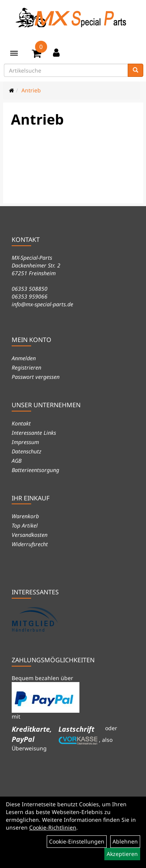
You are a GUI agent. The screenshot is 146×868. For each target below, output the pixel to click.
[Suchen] (135, 70)
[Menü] (14, 53)
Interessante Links (34, 433)
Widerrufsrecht (30, 544)
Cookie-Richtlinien (53, 827)
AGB (17, 461)
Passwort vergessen (36, 377)
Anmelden (24, 358)
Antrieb (31, 90)
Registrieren (26, 367)
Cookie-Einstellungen (77, 841)
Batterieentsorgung (35, 470)
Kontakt (21, 423)
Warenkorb (25, 516)
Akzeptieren (122, 854)
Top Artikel (25, 525)
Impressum (25, 442)
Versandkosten (30, 535)
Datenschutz (26, 451)
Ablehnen (125, 841)
